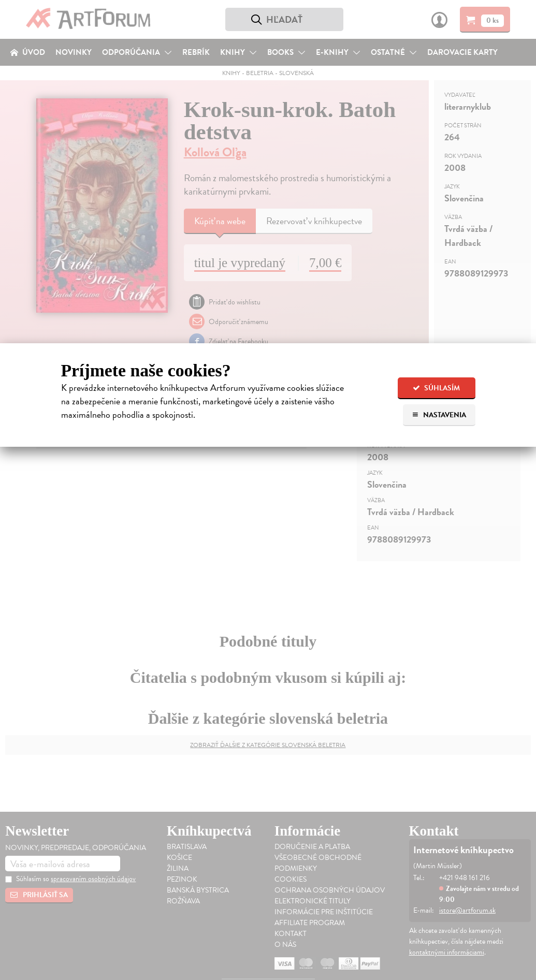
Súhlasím (436, 388)
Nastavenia (439, 415)
